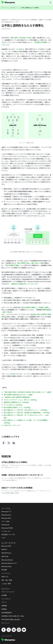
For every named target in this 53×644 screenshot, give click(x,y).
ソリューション (6, 573)
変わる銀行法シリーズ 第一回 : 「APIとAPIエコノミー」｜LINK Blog (25, 410)
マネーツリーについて (8, 592)
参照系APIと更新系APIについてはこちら (24, 284)
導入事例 (4, 570)
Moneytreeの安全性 (7, 528)
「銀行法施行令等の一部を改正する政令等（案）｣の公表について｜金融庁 (27, 392)
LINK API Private (6, 553)
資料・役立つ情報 (7, 580)
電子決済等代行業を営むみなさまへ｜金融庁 (18, 395)
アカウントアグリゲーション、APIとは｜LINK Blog (20, 400)
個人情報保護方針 (7, 613)
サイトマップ (5, 623)
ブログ (3, 538)
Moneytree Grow (6, 515)
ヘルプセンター (6, 531)
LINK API (4, 549)
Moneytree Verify (6, 566)
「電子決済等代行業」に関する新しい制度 (30, 263)
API (2, 72)
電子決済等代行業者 (12, 265)
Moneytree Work (6, 518)
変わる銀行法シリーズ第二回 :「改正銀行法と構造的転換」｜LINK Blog (27, 413)
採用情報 (4, 606)
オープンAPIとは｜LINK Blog (13, 405)
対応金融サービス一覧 (8, 535)
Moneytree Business (7, 560)
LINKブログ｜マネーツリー (12, 425)
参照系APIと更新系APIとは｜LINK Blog (16, 402)
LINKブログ (15, 374)
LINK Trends (5, 556)
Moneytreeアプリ (7, 512)
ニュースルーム (6, 599)
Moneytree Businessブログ (9, 563)
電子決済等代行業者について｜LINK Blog (17, 407)
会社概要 (4, 595)
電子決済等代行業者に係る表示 (11, 620)
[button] (50, 3)
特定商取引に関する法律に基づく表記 (13, 616)
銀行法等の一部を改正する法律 (21, 38)
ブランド (4, 602)
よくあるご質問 (6, 584)
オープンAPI (17, 49)
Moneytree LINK (6, 546)
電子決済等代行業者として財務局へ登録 (35, 307)
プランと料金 (5, 521)
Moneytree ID (5, 525)
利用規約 (4, 609)
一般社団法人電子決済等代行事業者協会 (17, 397)
